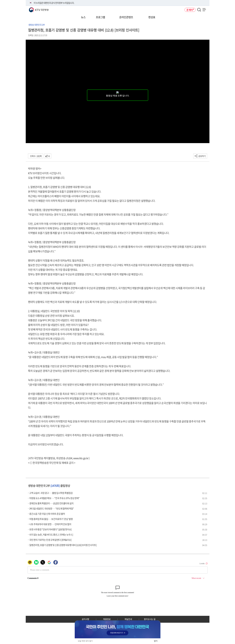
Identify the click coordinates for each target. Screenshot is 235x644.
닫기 (156, 641)
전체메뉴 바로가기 (0, 0)
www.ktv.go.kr (81, 458)
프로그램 (100, 17)
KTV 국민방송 (34, 9)
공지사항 (85, 619)
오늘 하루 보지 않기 (85, 641)
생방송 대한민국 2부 (37, 25)
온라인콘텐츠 (126, 17)
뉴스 (83, 17)
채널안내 (128, 619)
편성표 (152, 17)
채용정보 (107, 619)
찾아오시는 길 (150, 619)
